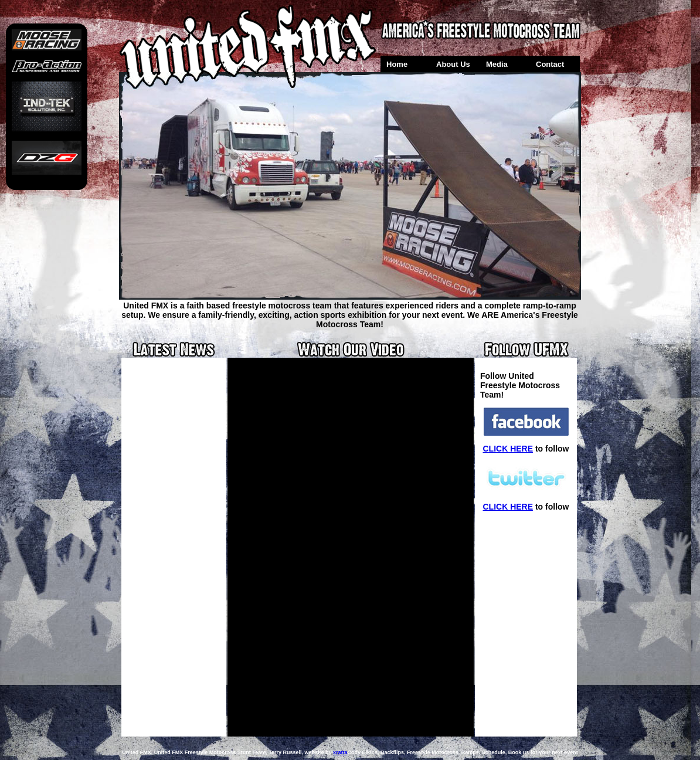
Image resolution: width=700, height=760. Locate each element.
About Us (453, 64)
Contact (550, 64)
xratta (340, 752)
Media (497, 64)
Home (397, 64)
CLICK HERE (508, 449)
